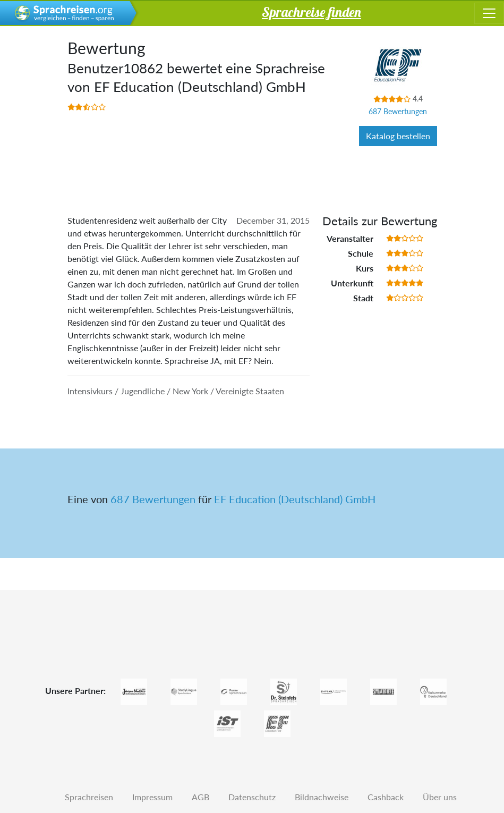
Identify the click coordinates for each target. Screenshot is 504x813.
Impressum (152, 797)
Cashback (386, 797)
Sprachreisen (89, 797)
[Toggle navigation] (489, 13)
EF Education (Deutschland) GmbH (295, 499)
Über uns (440, 797)
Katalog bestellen (398, 136)
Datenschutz (252, 797)
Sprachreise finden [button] (311, 12)
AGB (200, 797)
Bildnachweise (322, 797)
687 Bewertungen (398, 111)
